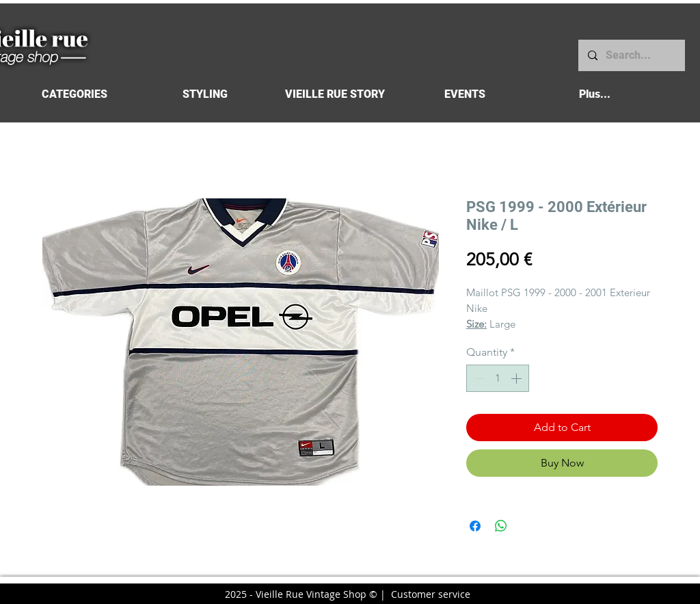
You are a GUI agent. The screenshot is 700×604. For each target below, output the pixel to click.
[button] (74, 94)
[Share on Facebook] (475, 526)
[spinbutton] (498, 378)
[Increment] (517, 378)
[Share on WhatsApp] (501, 526)
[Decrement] (478, 378)
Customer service (431, 594)
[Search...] (631, 55)
